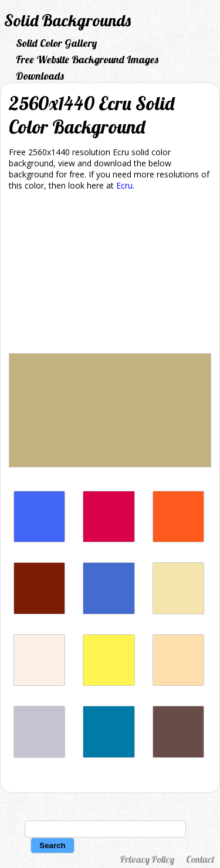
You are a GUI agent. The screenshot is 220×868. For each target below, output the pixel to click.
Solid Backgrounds (67, 20)
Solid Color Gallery (56, 43)
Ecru (124, 185)
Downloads (40, 76)
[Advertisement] (110, 274)
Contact (200, 859)
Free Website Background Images (87, 59)
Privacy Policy (147, 859)
